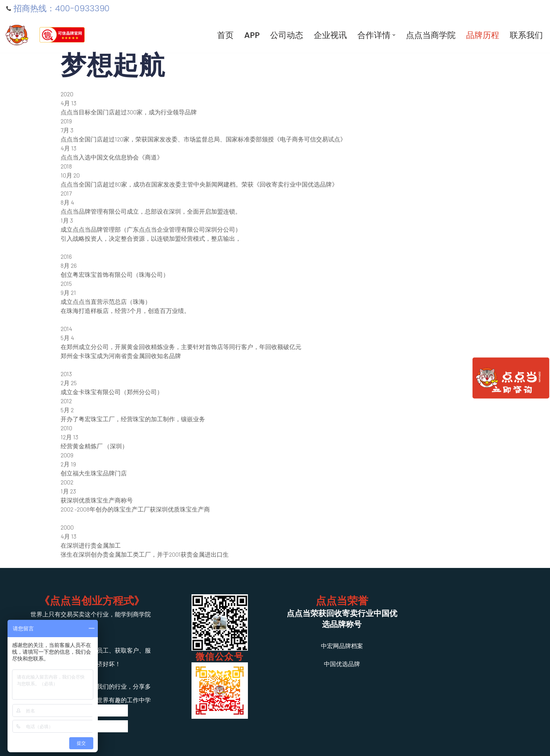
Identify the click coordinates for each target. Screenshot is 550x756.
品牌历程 (483, 35)
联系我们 (526, 35)
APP (252, 35)
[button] (394, 35)
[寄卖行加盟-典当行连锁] (17, 35)
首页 (225, 35)
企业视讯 (330, 35)
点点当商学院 (431, 35)
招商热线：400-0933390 (62, 9)
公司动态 (287, 35)
